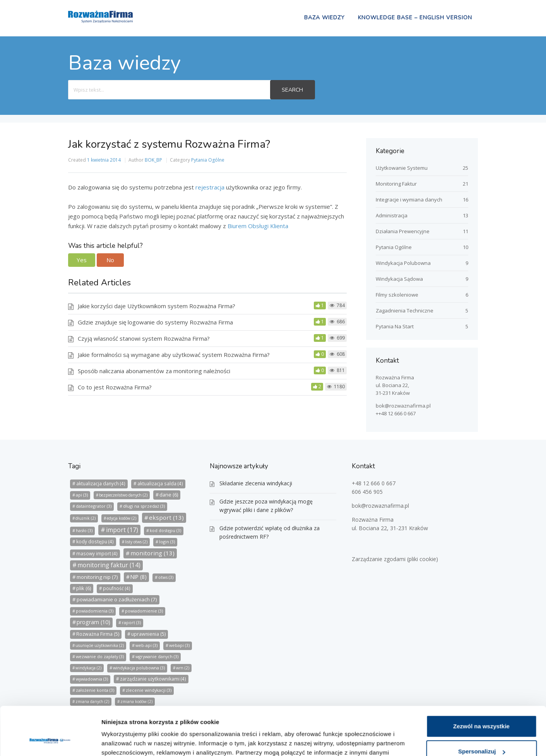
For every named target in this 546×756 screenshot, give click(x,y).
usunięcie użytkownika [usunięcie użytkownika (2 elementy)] (100, 645)
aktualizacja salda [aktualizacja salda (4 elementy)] (160, 484)
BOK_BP (153, 160)
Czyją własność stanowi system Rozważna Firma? (144, 338)
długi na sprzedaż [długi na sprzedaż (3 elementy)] (144, 506)
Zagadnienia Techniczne (405, 311)
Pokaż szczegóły (125, 741)
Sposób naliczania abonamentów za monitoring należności (154, 371)
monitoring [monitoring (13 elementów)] (152, 553)
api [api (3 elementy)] (82, 495)
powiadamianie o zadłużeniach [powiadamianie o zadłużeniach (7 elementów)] (117, 599)
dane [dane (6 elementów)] (169, 495)
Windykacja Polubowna (403, 263)
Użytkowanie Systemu (402, 168)
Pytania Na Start (395, 326)
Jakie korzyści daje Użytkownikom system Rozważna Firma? (157, 306)
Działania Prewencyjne (403, 231)
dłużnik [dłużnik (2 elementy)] (86, 518)
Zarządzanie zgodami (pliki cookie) (395, 559)
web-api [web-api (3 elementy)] (146, 645)
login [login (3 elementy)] (167, 542)
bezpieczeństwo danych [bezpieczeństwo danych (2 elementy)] (123, 495)
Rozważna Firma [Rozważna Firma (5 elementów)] (98, 634)
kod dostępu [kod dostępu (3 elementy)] (165, 530)
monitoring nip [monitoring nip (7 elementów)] (97, 577)
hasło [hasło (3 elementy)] (84, 530)
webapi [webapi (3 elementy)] (179, 645)
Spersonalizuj (482, 709)
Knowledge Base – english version (415, 18)
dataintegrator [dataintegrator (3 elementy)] (94, 506)
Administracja (392, 215)
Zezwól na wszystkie (481, 684)
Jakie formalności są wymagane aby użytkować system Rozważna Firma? (174, 355)
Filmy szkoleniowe (397, 295)
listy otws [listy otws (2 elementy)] (136, 542)
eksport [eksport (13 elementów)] (166, 517)
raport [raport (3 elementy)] (131, 622)
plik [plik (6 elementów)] (84, 588)
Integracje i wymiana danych (409, 200)
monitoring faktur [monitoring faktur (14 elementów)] (109, 565)
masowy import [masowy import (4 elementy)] (97, 554)
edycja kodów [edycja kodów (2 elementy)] (122, 518)
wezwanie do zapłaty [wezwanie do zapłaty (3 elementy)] (100, 656)
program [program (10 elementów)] (93, 622)
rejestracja (211, 187)
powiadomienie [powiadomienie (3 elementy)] (144, 611)
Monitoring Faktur (396, 184)
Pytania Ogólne (208, 160)
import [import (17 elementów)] (122, 530)
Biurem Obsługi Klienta (258, 226)
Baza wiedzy (324, 18)
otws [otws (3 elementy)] (166, 577)
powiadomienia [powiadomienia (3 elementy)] (95, 611)
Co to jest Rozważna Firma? (115, 387)
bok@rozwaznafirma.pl (403, 406)
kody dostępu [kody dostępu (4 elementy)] (95, 542)
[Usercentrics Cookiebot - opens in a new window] (50, 741)
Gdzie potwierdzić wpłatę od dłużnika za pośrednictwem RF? (270, 532)
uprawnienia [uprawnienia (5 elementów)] (148, 634)
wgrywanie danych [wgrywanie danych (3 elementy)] (157, 656)
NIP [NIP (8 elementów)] (139, 577)
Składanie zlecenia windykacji (256, 483)
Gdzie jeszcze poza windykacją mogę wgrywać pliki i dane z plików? (266, 506)
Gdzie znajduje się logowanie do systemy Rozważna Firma (155, 322)
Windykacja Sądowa (399, 279)
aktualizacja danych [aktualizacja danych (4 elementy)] (101, 484)
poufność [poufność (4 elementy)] (117, 588)
